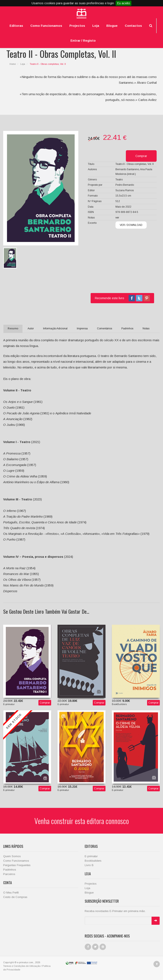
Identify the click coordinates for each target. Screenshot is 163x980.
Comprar (45, 703)
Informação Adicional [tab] (55, 329)
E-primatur (91, 856)
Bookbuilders (93, 861)
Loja (96, 26)
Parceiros (9, 874)
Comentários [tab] (105, 329)
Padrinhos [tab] (127, 329)
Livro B (89, 865)
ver (117, 218)
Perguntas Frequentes (17, 865)
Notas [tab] (146, 329)
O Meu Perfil (11, 893)
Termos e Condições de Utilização (22, 966)
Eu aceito (124, 3)
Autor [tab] (31, 329)
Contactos (133, 26)
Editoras (16, 26)
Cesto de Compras (15, 897)
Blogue (112, 26)
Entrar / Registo (83, 40)
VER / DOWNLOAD (131, 225)
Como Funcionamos (46, 26)
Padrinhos (10, 870)
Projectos (77, 26)
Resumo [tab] (13, 329)
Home (13, 64)
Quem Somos (12, 856)
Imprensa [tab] (82, 329)
